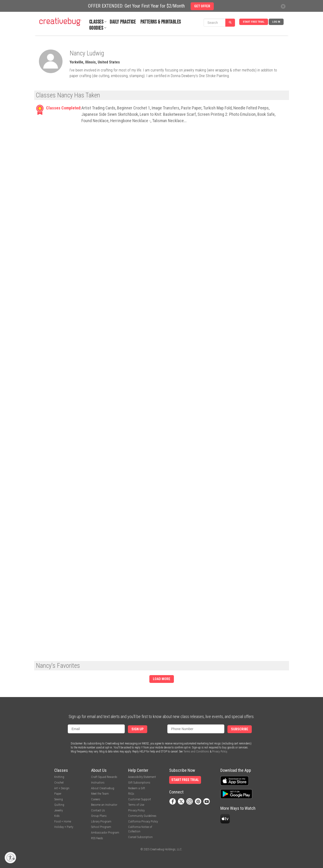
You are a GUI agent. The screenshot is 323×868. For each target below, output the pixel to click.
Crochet (59, 783)
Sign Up (138, 729)
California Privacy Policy (143, 821)
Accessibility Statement (142, 777)
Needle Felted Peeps (251, 108)
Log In (276, 22)
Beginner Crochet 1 (134, 108)
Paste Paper (191, 108)
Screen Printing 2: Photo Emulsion (227, 114)
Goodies (96, 28)
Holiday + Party (64, 827)
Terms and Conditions (196, 752)
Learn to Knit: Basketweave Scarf (168, 114)
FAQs (131, 794)
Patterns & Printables (161, 22)
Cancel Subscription (140, 837)
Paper (58, 794)
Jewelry (59, 810)
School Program (101, 827)
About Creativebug (103, 788)
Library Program (101, 821)
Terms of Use (136, 805)
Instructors (98, 783)
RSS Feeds (97, 838)
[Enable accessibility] (10, 858)
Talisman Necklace (168, 121)
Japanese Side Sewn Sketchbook (110, 114)
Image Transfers (166, 108)
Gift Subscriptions (139, 783)
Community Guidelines (142, 816)
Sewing (59, 799)
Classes (96, 22)
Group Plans (99, 816)
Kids (57, 816)
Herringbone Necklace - (130, 121)
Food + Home (63, 821)
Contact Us (98, 810)
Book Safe (266, 114)
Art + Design (62, 788)
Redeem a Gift (137, 788)
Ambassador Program (105, 833)
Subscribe (240, 729)
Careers (96, 799)
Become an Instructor (104, 805)
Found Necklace (95, 121)
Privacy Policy (220, 752)
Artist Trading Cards (98, 108)
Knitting (59, 777)
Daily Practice (123, 22)
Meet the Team (100, 794)
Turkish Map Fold (217, 108)
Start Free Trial (254, 22)
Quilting (59, 805)
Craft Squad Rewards (104, 777)
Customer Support (140, 799)
